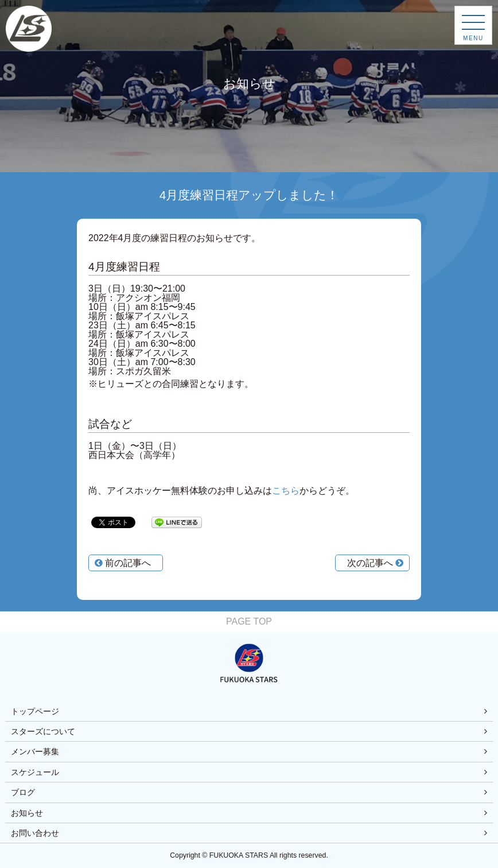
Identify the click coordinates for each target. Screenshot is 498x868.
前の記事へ (123, 563)
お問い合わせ (35, 833)
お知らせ (27, 813)
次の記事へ (375, 563)
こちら (286, 491)
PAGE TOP (249, 621)
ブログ (23, 792)
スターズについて (43, 731)
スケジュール (35, 772)
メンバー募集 (35, 751)
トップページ (35, 711)
